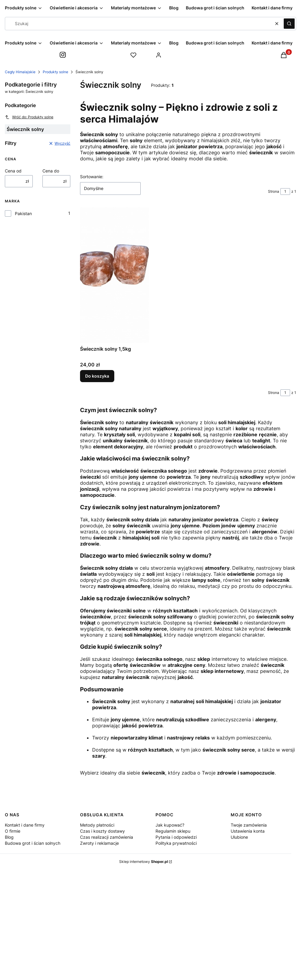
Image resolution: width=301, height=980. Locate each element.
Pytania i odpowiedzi (176, 837)
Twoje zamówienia (249, 825)
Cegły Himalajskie (20, 72)
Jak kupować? (170, 825)
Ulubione (239, 837)
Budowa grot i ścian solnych (33, 843)
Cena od (13, 171)
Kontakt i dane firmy (25, 825)
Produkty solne (55, 72)
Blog (9, 837)
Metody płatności (97, 825)
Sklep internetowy (144, 862)
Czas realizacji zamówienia (107, 837)
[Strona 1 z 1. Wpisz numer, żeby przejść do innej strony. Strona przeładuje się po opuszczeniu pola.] (285, 192)
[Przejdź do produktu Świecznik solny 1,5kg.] (114, 275)
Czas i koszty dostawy (102, 831)
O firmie (13, 831)
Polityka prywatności (176, 843)
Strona (274, 191)
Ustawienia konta (248, 831)
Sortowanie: (92, 177)
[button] (289, 24)
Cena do (51, 171)
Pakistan (23, 213)
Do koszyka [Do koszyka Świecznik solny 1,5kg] (97, 376)
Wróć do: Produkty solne (29, 117)
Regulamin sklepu (173, 831)
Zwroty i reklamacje (99, 843)
